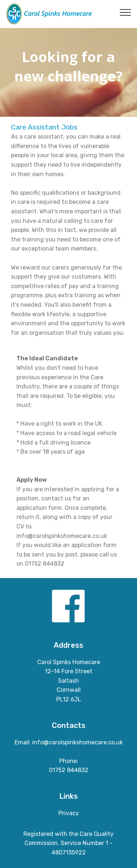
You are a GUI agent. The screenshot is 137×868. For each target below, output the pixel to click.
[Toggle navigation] (125, 12)
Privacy (69, 813)
